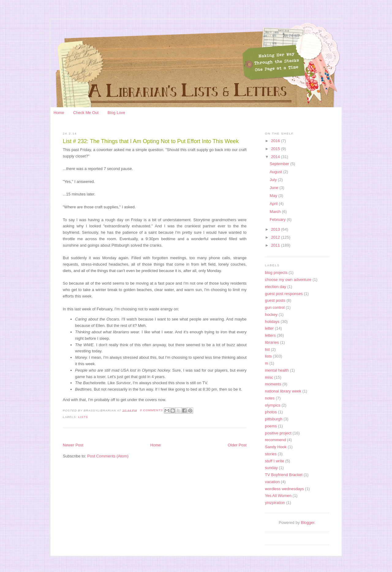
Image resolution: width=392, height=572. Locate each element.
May (274, 196)
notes (270, 398)
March (276, 212)
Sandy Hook (276, 447)
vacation (272, 482)
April (274, 204)
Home (59, 113)
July (274, 180)
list (267, 349)
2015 (276, 149)
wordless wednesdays (284, 489)
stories (271, 454)
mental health (277, 370)
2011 (276, 245)
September (280, 164)
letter (269, 328)
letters (270, 335)
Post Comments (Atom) (108, 456)
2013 (276, 229)
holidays (272, 322)
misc (269, 377)
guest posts (275, 300)
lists (83, 417)
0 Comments (151, 410)
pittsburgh (274, 419)
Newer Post (73, 445)
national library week (283, 391)
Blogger (307, 523)
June (275, 188)
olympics (273, 405)
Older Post (237, 445)
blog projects (276, 273)
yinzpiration (275, 503)
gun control (275, 307)
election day (275, 287)
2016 (276, 141)
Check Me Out (86, 113)
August (277, 172)
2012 (276, 237)
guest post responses (284, 294)
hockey (271, 314)
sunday (271, 468)
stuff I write (275, 461)
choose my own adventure (288, 280)
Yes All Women (278, 496)
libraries (272, 342)
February (278, 220)
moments (273, 384)
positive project (278, 433)
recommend (275, 440)
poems (271, 426)
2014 (276, 157)
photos (271, 412)
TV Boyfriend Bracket (284, 475)
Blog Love (116, 113)
